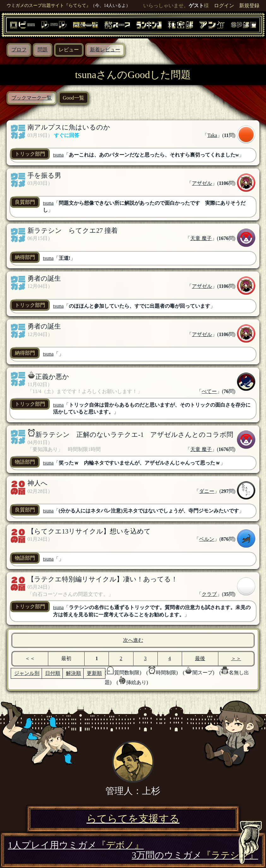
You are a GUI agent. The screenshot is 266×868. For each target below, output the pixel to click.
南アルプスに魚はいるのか (69, 127)
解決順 (74, 673)
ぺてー (209, 391)
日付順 (53, 673)
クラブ (209, 594)
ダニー (207, 491)
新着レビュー (105, 50)
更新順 (94, 673)
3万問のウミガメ (195, 855)
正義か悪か (52, 377)
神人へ (38, 483)
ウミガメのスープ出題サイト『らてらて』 (49, 5)
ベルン (207, 539)
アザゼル (202, 183)
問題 (43, 50)
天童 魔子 (201, 238)
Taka (212, 135)
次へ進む (133, 640)
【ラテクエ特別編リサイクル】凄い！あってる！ (103, 579)
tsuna (58, 155)
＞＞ (236, 658)
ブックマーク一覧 (32, 98)
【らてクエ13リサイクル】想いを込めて (89, 531)
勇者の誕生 (44, 278)
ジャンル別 (27, 673)
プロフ (19, 50)
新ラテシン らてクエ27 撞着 (73, 230)
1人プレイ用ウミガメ (76, 845)
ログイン (224, 6)
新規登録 (249, 6)
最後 (200, 658)
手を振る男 (44, 175)
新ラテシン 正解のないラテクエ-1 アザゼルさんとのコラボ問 (134, 434)
